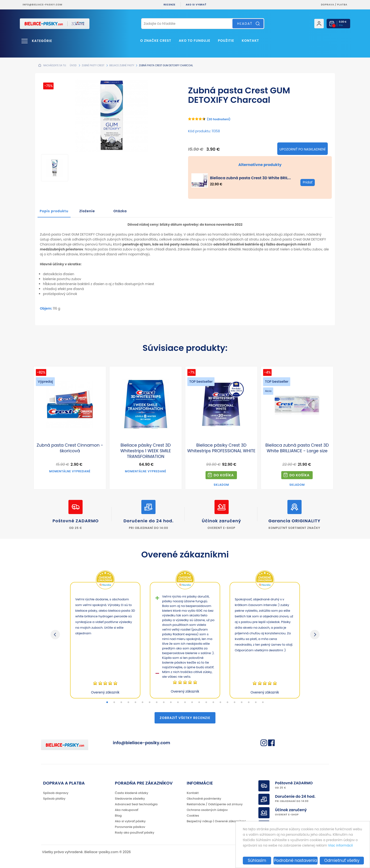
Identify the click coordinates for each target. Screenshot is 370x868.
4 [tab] (128, 702)
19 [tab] (235, 702)
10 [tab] (171, 702)
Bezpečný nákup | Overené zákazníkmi (216, 821)
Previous (55, 635)
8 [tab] (157, 702)
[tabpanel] (105, 640)
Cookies (193, 816)
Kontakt (250, 41)
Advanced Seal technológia (136, 804)
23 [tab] (263, 702)
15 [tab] (206, 702)
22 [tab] (256, 702)
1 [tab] (107, 702)
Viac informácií (340, 845)
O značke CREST (156, 41)
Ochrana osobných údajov (207, 810)
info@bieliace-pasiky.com (42, 5)
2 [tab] (114, 702)
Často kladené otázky (132, 793)
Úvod (73, 65)
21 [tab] (249, 702)
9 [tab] (164, 702)
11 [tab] (178, 702)
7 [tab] (150, 702)
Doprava (328, 5)
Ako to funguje (195, 41)
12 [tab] (185, 702)
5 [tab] (135, 702)
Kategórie (42, 41)
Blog (118, 816)
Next (315, 635)
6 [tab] (143, 702)
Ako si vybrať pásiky (130, 821)
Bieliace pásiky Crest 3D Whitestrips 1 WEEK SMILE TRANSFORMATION (146, 451)
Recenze (169, 5)
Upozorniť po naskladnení (303, 149)
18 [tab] (227, 702)
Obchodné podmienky (204, 799)
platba (342, 5)
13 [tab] (192, 702)
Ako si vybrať (196, 5)
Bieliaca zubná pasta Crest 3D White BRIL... (250, 178)
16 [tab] (213, 702)
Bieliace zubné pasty (122, 65)
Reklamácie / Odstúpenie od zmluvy (215, 804)
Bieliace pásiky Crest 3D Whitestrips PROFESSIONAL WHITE (221, 448)
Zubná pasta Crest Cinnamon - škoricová (70, 448)
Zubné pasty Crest (93, 65)
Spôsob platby (54, 799)
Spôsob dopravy (56, 793)
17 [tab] (220, 702)
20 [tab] (242, 702)
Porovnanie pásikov (130, 827)
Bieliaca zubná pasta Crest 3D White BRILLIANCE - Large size (297, 448)
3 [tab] (121, 702)
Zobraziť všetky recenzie (185, 718)
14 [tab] (199, 702)
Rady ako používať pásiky (135, 833)
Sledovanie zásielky (130, 799)
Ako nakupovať (127, 810)
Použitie (226, 41)
